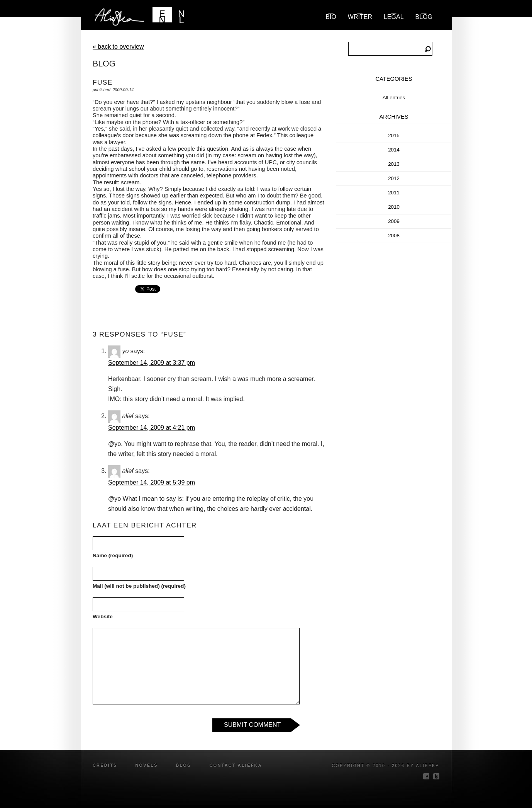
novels (146, 765)
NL (181, 15)
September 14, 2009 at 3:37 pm (152, 363)
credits (105, 765)
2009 (394, 221)
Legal (394, 17)
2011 (394, 193)
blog (424, 17)
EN (162, 15)
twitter (436, 776)
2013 (394, 164)
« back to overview (118, 47)
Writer (360, 17)
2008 (394, 236)
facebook (426, 776)
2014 (394, 150)
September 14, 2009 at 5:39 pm (152, 482)
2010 (394, 207)
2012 (394, 178)
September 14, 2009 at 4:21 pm (152, 428)
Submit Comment (252, 725)
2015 (394, 135)
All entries (394, 98)
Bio (331, 17)
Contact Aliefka (236, 765)
